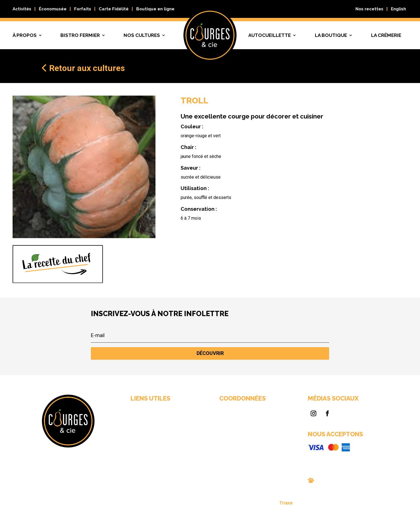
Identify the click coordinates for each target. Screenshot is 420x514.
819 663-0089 (222, 435)
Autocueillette (270, 35)
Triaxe (250, 504)
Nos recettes (369, 9)
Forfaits (83, 9)
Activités (22, 9)
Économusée (53, 9)
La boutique (331, 35)
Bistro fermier (80, 35)
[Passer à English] (398, 10)
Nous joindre (177, 447)
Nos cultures (142, 35)
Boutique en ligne (155, 9)
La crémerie (386, 35)
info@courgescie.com (227, 440)
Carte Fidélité (114, 9)
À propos (25, 35)
